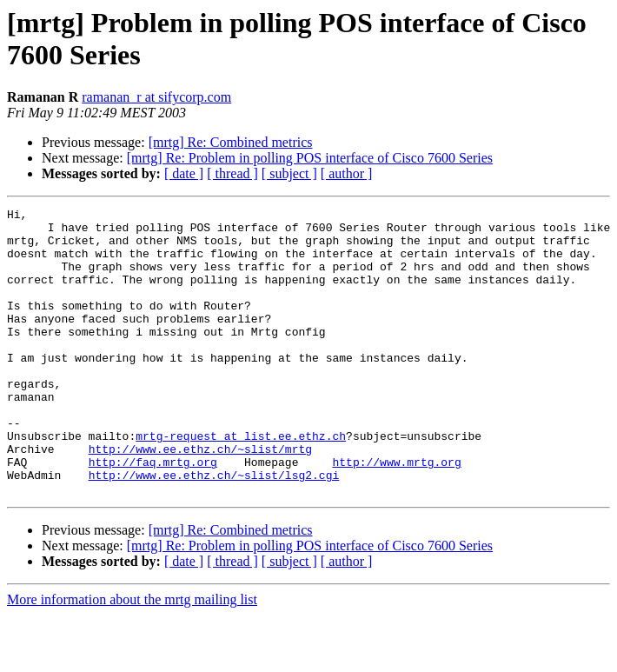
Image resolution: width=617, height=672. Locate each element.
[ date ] (184, 173)
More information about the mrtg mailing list (132, 657)
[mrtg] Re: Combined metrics (231, 142)
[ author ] (347, 173)
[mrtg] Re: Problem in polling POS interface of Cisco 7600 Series (310, 158)
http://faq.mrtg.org (153, 514)
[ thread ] (232, 173)
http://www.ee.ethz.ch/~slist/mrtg (200, 498)
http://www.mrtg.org (396, 514)
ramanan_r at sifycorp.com (156, 97)
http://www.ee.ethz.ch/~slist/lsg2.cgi (214, 529)
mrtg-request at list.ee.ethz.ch (241, 482)
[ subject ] (289, 173)
